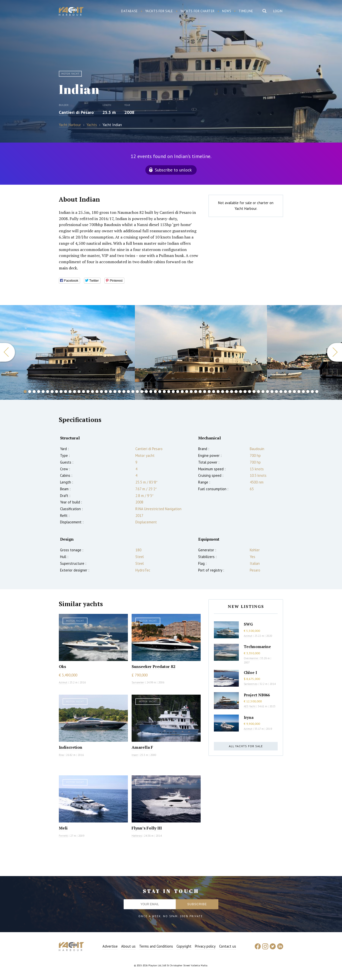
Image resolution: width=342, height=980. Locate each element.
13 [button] (79, 392)
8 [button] (57, 392)
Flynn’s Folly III (147, 828)
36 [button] (182, 392)
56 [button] (272, 392)
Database (129, 11)
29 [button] (151, 392)
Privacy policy (205, 946)
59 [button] (285, 392)
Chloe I (250, 672)
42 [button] (209, 392)
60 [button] (290, 392)
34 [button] (173, 392)
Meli (63, 828)
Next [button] (335, 352)
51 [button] (250, 392)
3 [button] (34, 392)
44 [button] (218, 392)
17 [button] (97, 392)
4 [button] (39, 392)
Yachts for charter (198, 11)
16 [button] (92, 392)
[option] (67, 352)
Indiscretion (71, 747)
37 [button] (187, 392)
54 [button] (263, 392)
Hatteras (137, 836)
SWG (248, 624)
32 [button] (164, 392)
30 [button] (155, 392)
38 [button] (191, 392)
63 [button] (303, 392)
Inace (135, 755)
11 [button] (70, 392)
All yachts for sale (246, 746)
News (227, 11)
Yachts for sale (159, 11)
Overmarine (251, 658)
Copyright (184, 946)
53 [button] (258, 392)
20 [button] (110, 392)
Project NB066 (257, 695)
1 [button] (25, 392)
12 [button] (75, 392)
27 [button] (142, 392)
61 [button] (294, 392)
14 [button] (84, 392)
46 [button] (227, 392)
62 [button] (299, 392)
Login (278, 11)
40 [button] (200, 392)
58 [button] (281, 392)
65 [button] (312, 392)
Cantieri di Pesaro (76, 112)
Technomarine (257, 647)
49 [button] (241, 392)
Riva (61, 755)
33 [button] (169, 392)
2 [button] (30, 392)
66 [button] (317, 392)
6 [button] (48, 392)
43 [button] (214, 392)
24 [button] (128, 392)
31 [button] (160, 392)
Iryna (249, 717)
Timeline (246, 11)
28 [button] (146, 392)
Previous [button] (7, 352)
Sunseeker (138, 682)
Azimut (63, 682)
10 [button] (66, 392)
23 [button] (124, 392)
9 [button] (61, 392)
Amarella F (142, 747)
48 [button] (236, 392)
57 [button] (276, 392)
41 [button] (205, 392)
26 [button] (137, 392)
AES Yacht (250, 706)
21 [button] (115, 392)
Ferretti (63, 836)
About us (128, 946)
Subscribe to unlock (173, 170)
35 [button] (178, 392)
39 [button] (196, 392)
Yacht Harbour (71, 12)
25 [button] (133, 392)
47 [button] (232, 392)
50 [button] (245, 392)
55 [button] (267, 392)
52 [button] (254, 392)
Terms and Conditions (156, 946)
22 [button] (119, 392)
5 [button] (43, 392)
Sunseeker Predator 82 (153, 666)
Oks (62, 666)
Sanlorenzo (251, 684)
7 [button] (52, 392)
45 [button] (223, 392)
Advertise (110, 946)
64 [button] (308, 392)
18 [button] (101, 392)
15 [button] (88, 392)
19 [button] (106, 392)
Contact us (228, 946)
